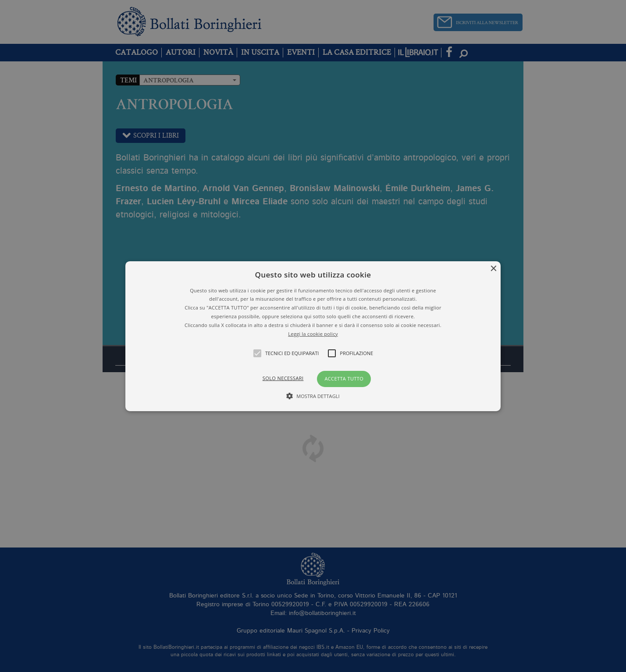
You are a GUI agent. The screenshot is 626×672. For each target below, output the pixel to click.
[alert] (313, 336)
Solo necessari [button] (283, 378)
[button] (313, 336)
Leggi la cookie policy (313, 333)
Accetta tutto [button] (344, 379)
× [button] (493, 268)
